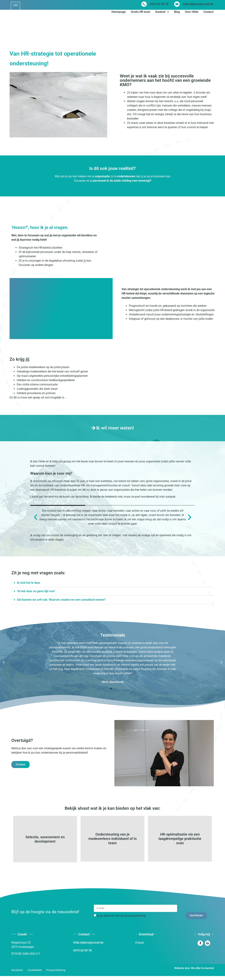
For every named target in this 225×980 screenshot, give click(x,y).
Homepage (119, 13)
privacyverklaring (135, 920)
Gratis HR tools (141, 13)
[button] (36, 517)
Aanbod (162, 13)
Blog (177, 13)
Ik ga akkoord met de (121, 920)
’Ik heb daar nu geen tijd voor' (36, 591)
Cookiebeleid (35, 974)
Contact (208, 13)
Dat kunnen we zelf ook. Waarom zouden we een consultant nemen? (61, 600)
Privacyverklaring (56, 974)
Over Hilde (192, 13)
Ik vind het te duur (29, 583)
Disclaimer (17, 974)
